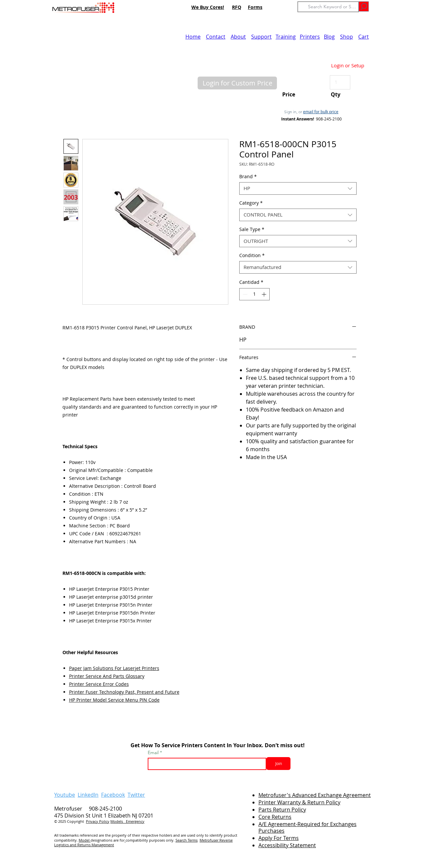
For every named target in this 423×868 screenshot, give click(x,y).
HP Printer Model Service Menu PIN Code (114, 700)
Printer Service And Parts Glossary (107, 676)
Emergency (135, 821)
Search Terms (187, 840)
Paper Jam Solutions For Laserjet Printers (114, 668)
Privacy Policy (98, 821)
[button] (237, 83)
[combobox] (298, 188)
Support (261, 37)
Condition (252, 255)
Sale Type (252, 229)
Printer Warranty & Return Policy (299, 802)
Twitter (136, 795)
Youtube (65, 795)
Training (286, 37)
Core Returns (275, 817)
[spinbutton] (254, 294)
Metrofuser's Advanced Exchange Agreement (315, 795)
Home (193, 37)
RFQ (237, 7)
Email (154, 752)
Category (251, 203)
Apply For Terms (279, 838)
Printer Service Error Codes (99, 684)
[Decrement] (244, 294)
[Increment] (265, 294)
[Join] (278, 764)
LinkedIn (88, 795)
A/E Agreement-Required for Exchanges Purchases (308, 828)
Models (118, 821)
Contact (216, 37)
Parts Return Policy (282, 810)
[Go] (364, 6)
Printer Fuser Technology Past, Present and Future (124, 692)
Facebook (113, 795)
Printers (310, 37)
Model (85, 840)
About (238, 37)
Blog (329, 37)
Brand (248, 177)
